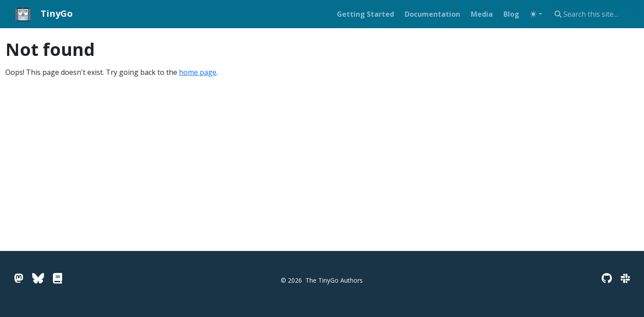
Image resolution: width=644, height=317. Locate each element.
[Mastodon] (19, 278)
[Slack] (625, 278)
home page (198, 72)
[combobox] (594, 14)
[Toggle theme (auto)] (536, 14)
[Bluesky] (38, 278)
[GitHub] (607, 278)
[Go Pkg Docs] (58, 278)
